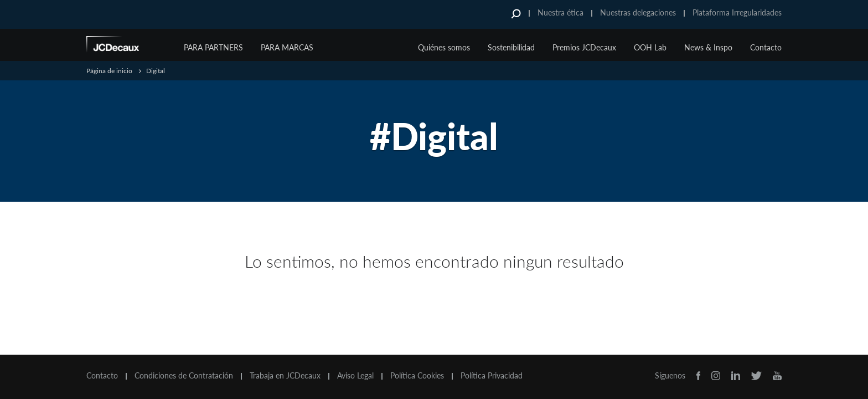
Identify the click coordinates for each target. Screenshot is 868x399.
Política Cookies (417, 376)
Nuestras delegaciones (638, 12)
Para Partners (213, 47)
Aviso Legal (355, 376)
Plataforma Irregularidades (737, 12)
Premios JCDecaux (584, 47)
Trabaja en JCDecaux (285, 376)
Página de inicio (109, 71)
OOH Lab (650, 47)
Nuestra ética (560, 12)
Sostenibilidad (511, 47)
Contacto (766, 47)
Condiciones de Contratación (184, 376)
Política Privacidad (492, 376)
